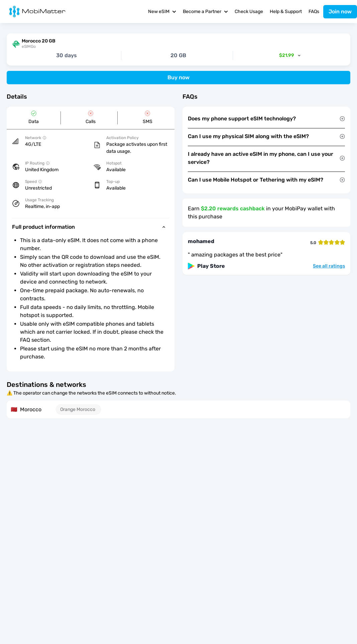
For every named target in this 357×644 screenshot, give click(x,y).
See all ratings (329, 266)
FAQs (314, 12)
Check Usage (249, 12)
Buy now (178, 77)
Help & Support (286, 12)
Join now (340, 12)
